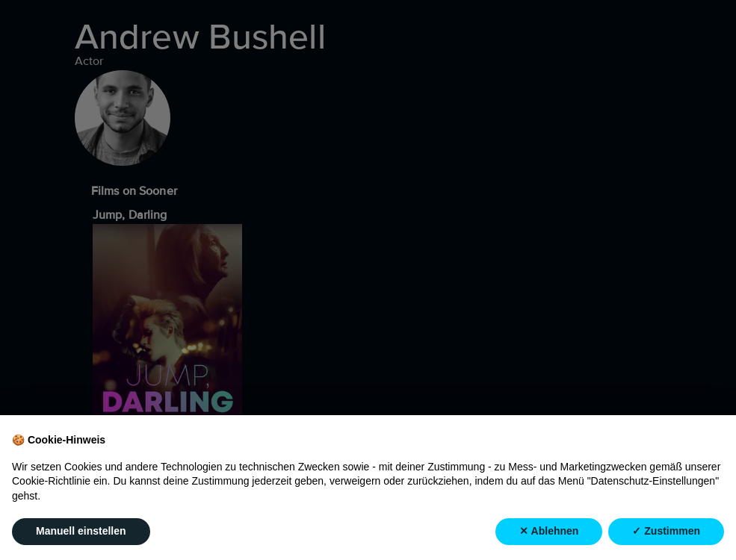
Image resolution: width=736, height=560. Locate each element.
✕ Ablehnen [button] (549, 532)
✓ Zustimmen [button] (666, 532)
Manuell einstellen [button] (81, 532)
